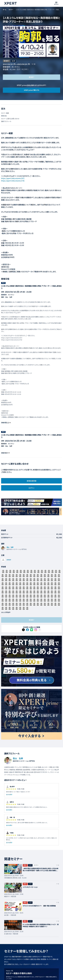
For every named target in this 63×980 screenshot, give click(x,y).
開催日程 (4, 116)
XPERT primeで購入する (32, 90)
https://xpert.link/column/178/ (13, 181)
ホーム (5, 10)
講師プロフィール (6, 121)
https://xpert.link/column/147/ (13, 178)
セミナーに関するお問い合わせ (10, 119)
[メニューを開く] (56, 3)
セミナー (11, 10)
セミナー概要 (5, 113)
